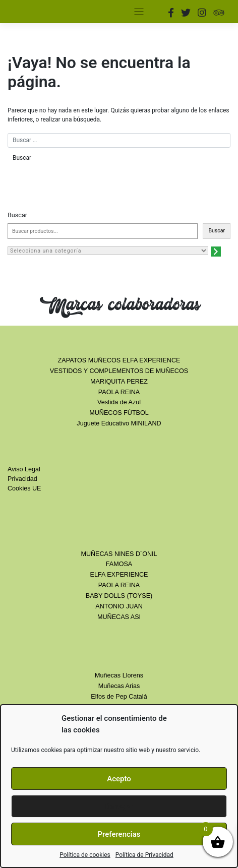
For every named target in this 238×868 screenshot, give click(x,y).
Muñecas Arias (119, 686)
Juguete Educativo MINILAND (119, 423)
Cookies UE (24, 488)
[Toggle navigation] (139, 12)
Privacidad (22, 479)
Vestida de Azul (119, 402)
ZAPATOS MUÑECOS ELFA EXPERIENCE (119, 360)
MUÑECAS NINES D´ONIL (119, 554)
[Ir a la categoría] (216, 252)
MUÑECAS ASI (119, 617)
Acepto (119, 779)
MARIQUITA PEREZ (119, 382)
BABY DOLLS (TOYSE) (119, 596)
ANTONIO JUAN (119, 606)
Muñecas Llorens (119, 675)
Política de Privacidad (144, 855)
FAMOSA (119, 564)
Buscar (17, 215)
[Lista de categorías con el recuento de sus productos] (108, 251)
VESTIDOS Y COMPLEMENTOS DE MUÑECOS (119, 371)
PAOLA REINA (119, 392)
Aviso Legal (24, 469)
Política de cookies (85, 855)
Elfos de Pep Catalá (119, 697)
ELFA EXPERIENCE (119, 575)
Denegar (119, 807)
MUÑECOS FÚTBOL (119, 413)
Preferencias (119, 834)
